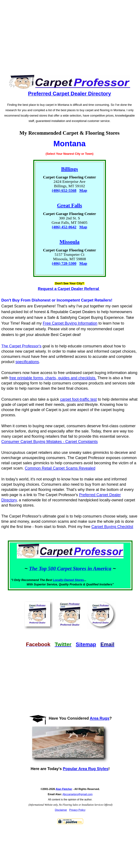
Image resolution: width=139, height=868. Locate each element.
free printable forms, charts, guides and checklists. (53, 378)
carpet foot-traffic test (78, 399)
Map (83, 190)
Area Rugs (100, 718)
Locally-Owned (64, 580)
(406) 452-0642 (64, 227)
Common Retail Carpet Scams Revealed (60, 468)
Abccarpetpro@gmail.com (77, 794)
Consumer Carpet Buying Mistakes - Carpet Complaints (50, 442)
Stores (79, 580)
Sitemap (86, 644)
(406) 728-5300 (64, 263)
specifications (27, 362)
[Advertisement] (62, 35)
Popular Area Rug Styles (86, 769)
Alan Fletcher (64, 789)
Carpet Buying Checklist (112, 527)
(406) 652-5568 (64, 190)
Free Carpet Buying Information (70, 323)
